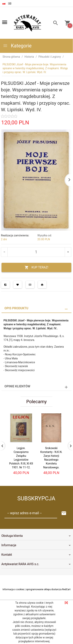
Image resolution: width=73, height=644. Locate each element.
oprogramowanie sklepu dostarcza (44, 589)
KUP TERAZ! (36, 268)
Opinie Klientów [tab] (17, 386)
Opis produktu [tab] (16, 308)
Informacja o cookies (13, 589)
